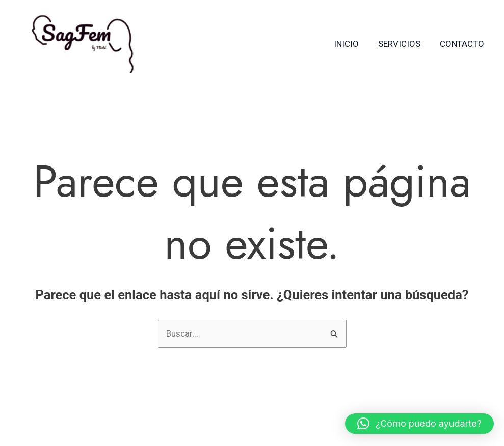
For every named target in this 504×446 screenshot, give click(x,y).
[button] (419, 424)
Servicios (402, 44)
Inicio (351, 44)
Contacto (463, 44)
